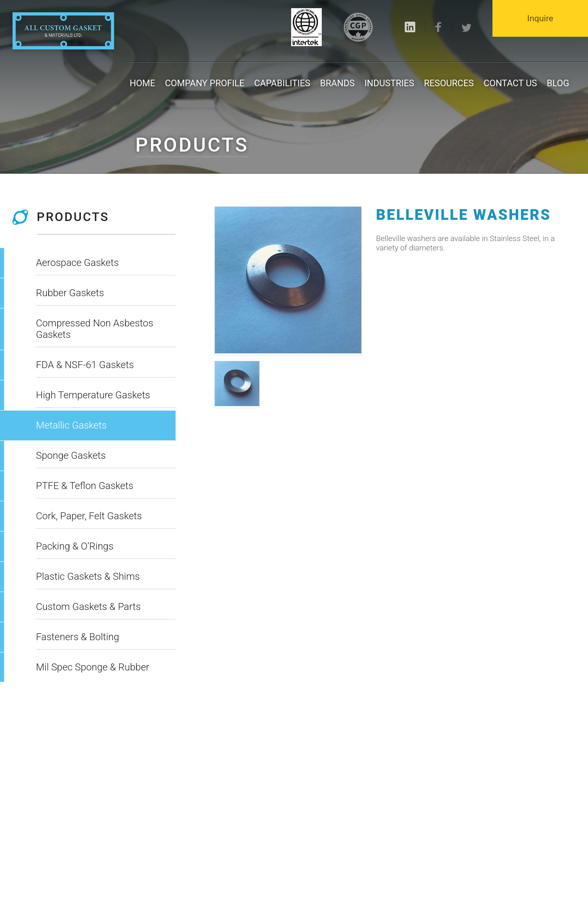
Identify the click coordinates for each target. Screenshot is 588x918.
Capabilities (282, 83)
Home (143, 83)
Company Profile (205, 83)
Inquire (540, 18)
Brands (337, 83)
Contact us (510, 83)
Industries (390, 83)
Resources (449, 83)
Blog (558, 83)
